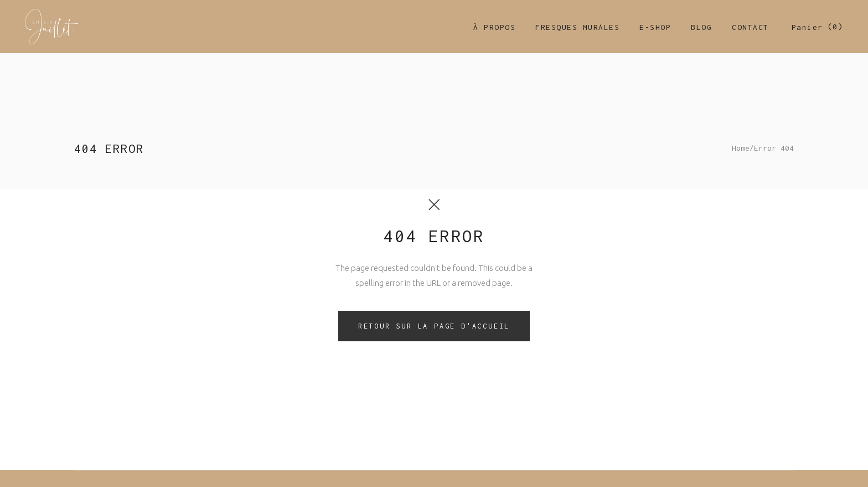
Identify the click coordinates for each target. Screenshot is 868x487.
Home (741, 148)
